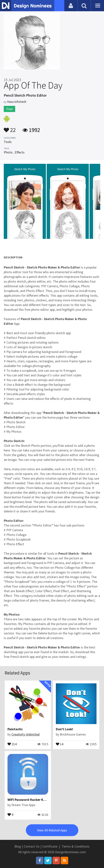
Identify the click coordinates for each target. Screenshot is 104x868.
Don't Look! (64, 729)
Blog (18, 846)
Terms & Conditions (76, 846)
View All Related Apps (52, 830)
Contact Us (32, 846)
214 (12, 744)
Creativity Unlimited (25, 734)
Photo (8, 152)
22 (10, 128)
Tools (8, 142)
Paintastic (15, 729)
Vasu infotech (17, 102)
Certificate (50, 846)
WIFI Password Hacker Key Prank (32, 800)
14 (60, 744)
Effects (20, 152)
